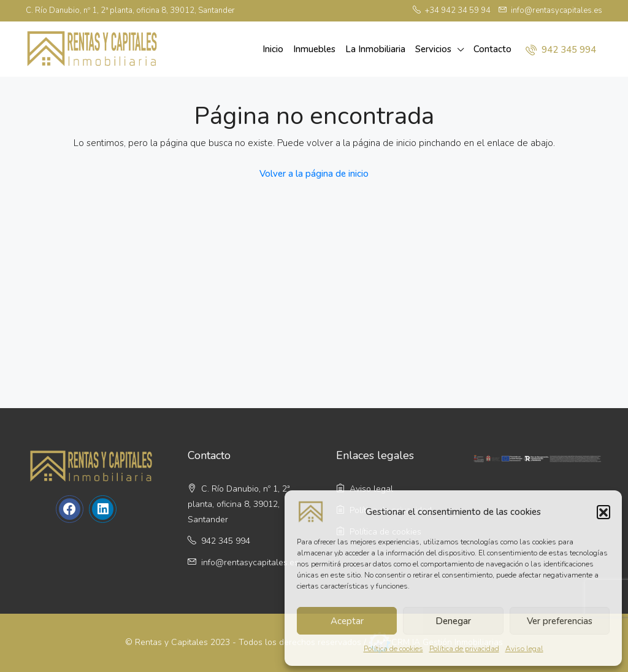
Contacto (492, 49)
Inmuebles (314, 49)
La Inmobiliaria (375, 49)
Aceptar (347, 621)
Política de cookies (393, 649)
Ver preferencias (560, 621)
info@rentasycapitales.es (250, 562)
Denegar (453, 621)
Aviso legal (524, 649)
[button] (603, 512)
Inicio (273, 49)
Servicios (433, 49)
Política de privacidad (464, 649)
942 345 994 (561, 50)
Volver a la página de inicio (314, 174)
